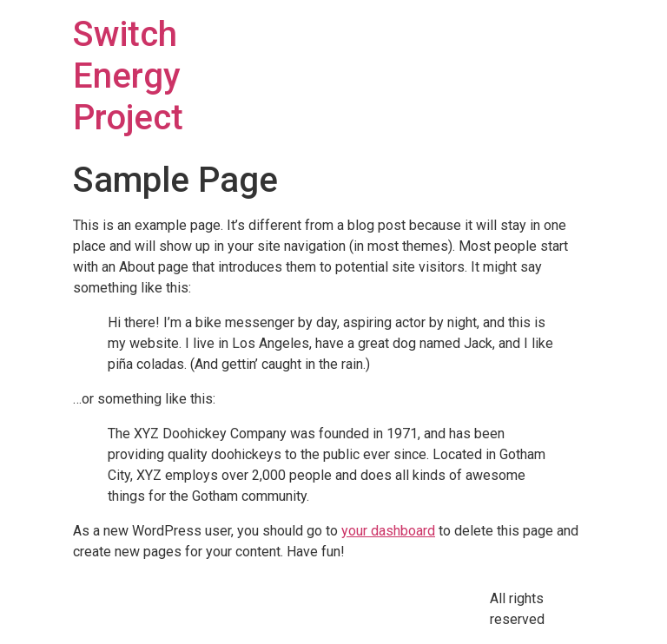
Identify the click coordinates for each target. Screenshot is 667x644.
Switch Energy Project (128, 76)
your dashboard (388, 531)
